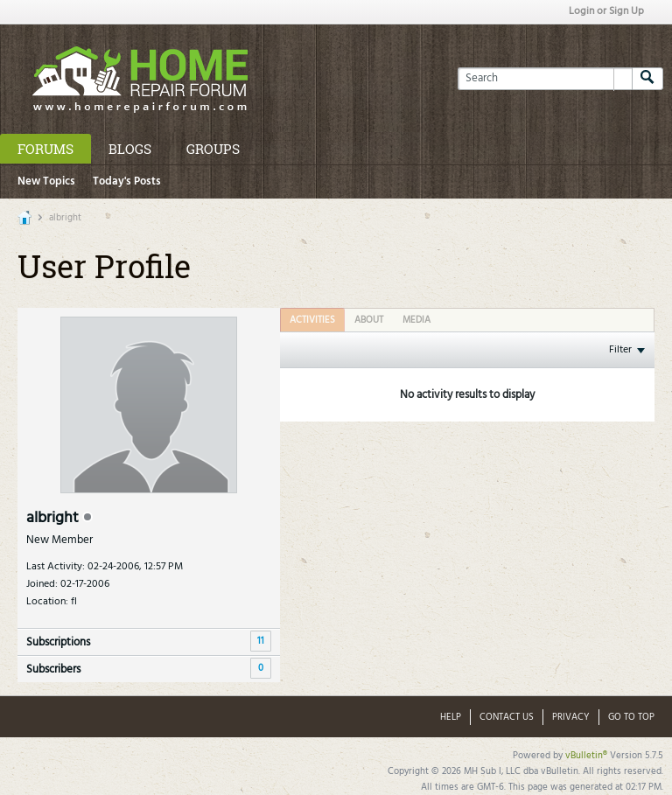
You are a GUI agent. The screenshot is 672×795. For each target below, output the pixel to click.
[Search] (545, 79)
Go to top (631, 717)
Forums (45, 149)
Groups (213, 149)
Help (451, 717)
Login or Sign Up (606, 11)
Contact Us (507, 717)
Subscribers (53, 669)
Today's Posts (127, 181)
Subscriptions (58, 642)
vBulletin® (586, 756)
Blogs (130, 149)
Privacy (571, 717)
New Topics (46, 181)
